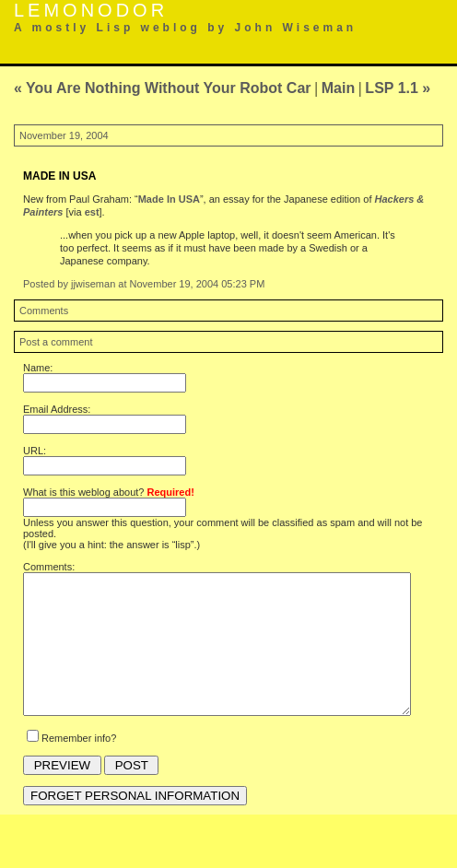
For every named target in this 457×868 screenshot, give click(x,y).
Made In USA (169, 199)
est (92, 212)
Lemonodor (91, 10)
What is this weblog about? (109, 492)
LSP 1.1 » (398, 88)
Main (338, 88)
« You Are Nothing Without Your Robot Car (163, 88)
